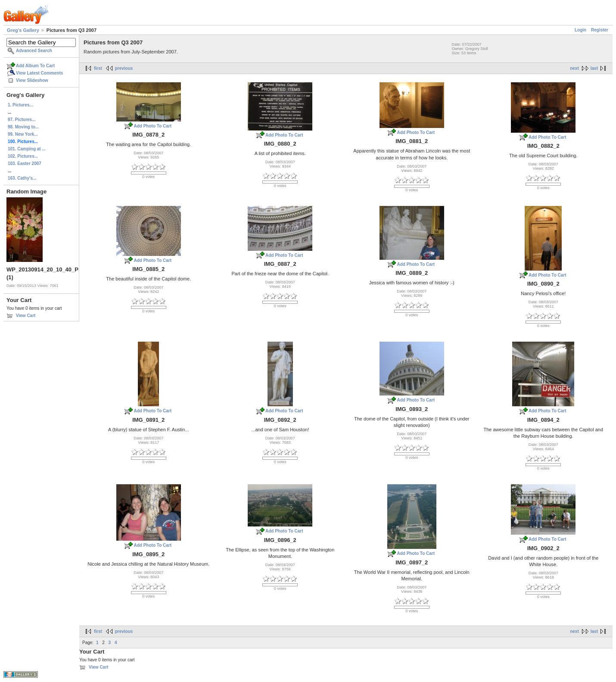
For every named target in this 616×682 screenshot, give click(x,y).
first (98, 68)
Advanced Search (34, 51)
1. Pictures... (20, 105)
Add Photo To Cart (152, 126)
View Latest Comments (39, 73)
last (594, 68)
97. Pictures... (22, 120)
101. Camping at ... (27, 149)
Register (600, 30)
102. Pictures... (23, 156)
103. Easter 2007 (25, 163)
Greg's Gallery (23, 30)
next (574, 68)
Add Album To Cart (35, 66)
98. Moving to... (23, 127)
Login (580, 30)
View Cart (26, 316)
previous (124, 68)
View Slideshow (32, 80)
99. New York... (23, 134)
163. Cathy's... (22, 178)
